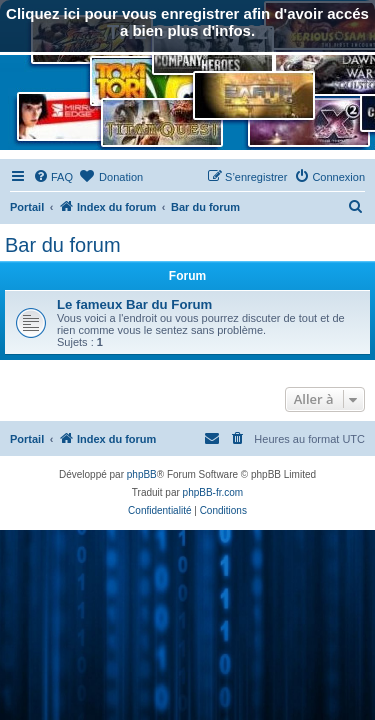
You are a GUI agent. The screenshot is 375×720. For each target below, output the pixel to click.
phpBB (142, 474)
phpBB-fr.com (213, 492)
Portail (27, 207)
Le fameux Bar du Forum (134, 304)
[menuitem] (53, 177)
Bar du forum (63, 245)
